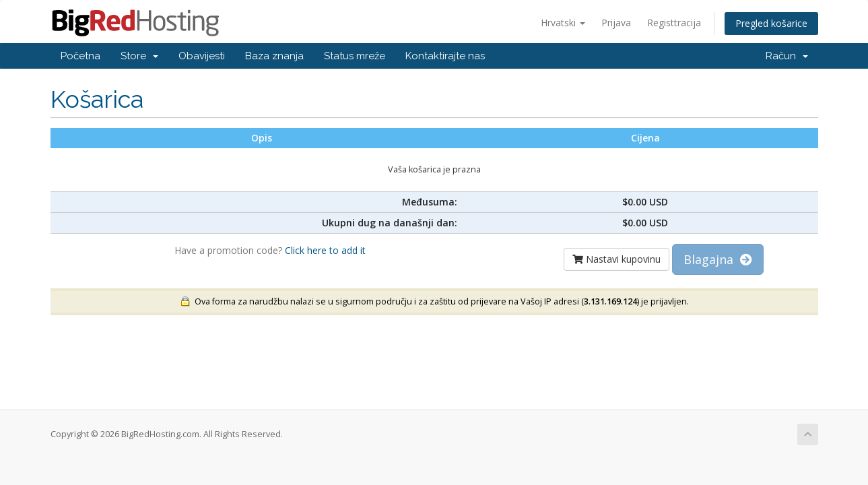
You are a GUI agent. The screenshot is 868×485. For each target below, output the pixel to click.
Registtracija (674, 23)
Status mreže (355, 56)
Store (139, 56)
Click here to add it (325, 250)
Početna (80, 56)
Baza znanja (274, 56)
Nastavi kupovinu (616, 259)
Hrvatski (563, 23)
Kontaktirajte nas (445, 56)
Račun (787, 56)
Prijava (616, 23)
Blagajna (718, 259)
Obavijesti (202, 56)
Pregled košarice (771, 23)
